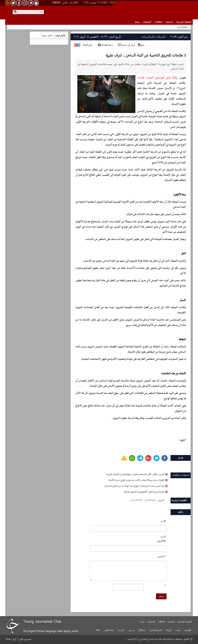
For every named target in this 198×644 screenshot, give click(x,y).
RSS (98, 630)
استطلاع (142, 630)
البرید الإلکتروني (161, 539)
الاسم (163, 521)
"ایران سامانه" (11, 639)
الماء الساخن (136, 500)
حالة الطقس (109, 630)
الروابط (169, 630)
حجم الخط (88, 45)
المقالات (158, 22)
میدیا (137, 22)
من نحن (132, 630)
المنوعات (147, 22)
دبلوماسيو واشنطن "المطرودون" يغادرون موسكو (146, 492)
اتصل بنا (121, 630)
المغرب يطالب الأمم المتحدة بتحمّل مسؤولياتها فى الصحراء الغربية (137, 474)
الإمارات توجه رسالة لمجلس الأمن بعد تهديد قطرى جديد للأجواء (138, 480)
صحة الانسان (150, 500)
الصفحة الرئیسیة (184, 22)
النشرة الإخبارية (156, 630)
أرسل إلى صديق (126, 45)
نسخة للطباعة (106, 45)
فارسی (65, 3)
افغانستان (74, 3)
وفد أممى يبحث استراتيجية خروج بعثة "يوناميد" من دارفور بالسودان (136, 486)
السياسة (169, 22)
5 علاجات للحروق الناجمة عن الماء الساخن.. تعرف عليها (146, 56)
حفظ (141, 45)
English (56, 3)
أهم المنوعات (148, 37)
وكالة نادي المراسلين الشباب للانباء (158, 78)
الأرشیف (188, 630)
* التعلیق (162, 557)
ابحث (178, 630)
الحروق (161, 500)
